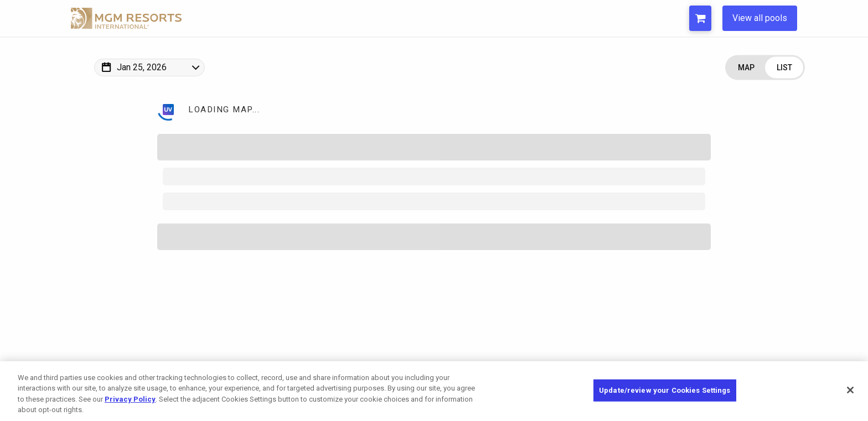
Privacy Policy (130, 399)
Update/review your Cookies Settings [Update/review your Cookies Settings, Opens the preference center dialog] (665, 390)
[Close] (850, 390)
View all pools (760, 18)
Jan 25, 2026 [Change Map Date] (142, 67)
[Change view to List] (784, 68)
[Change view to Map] (746, 68)
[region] (434, 391)
